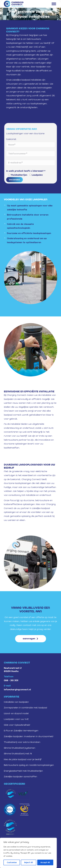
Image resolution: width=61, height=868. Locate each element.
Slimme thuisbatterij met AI (18, 754)
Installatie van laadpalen (16, 702)
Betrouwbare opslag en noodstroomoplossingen (29, 765)
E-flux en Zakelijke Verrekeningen (21, 731)
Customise (12, 862)
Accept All (45, 862)
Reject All (29, 862)
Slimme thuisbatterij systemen (20, 748)
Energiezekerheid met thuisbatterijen (23, 771)
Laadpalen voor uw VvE (16, 719)
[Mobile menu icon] (54, 4)
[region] (28, 853)
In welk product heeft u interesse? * (26, 171)
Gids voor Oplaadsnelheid (17, 725)
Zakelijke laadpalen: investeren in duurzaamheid (29, 736)
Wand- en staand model (16, 713)
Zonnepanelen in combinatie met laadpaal (25, 708)
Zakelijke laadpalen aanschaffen (20, 777)
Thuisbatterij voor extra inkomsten (22, 742)
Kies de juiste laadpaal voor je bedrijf (23, 759)
